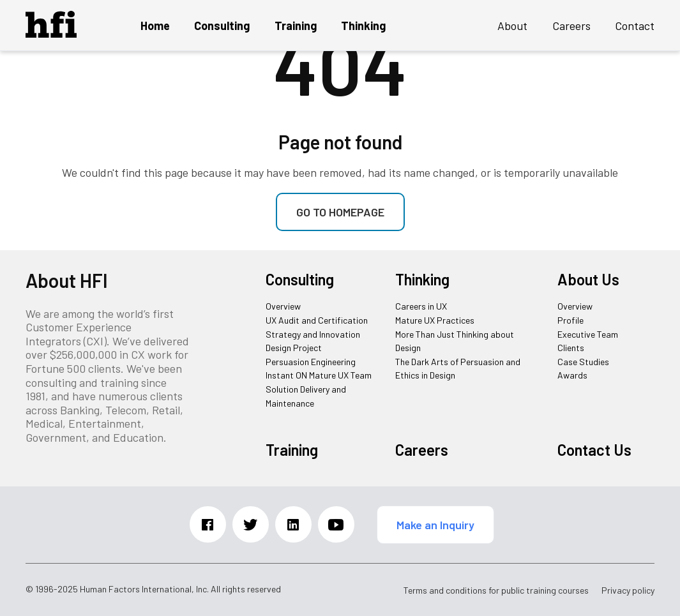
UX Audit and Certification (317, 320)
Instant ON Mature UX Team (319, 375)
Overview (283, 306)
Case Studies (583, 362)
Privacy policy (628, 590)
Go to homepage (340, 212)
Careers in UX (421, 306)
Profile (570, 320)
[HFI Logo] (51, 33)
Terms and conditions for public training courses (496, 590)
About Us (588, 279)
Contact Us (594, 450)
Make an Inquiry (435, 525)
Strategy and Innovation (313, 334)
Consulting (222, 26)
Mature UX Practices (435, 320)
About (512, 26)
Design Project (294, 348)
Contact (635, 26)
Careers (571, 26)
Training (296, 26)
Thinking (363, 26)
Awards (572, 375)
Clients (571, 348)
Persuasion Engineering (311, 362)
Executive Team (588, 334)
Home (155, 26)
